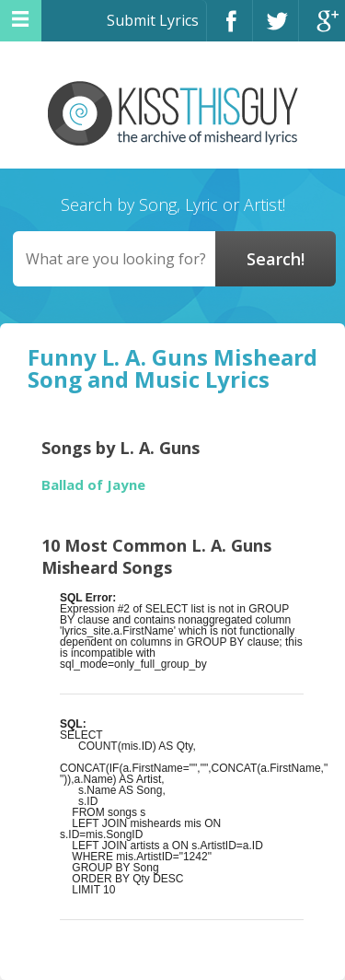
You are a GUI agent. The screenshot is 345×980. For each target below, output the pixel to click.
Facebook (230, 29)
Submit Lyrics (153, 20)
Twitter (276, 29)
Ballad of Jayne (93, 485)
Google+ (322, 29)
